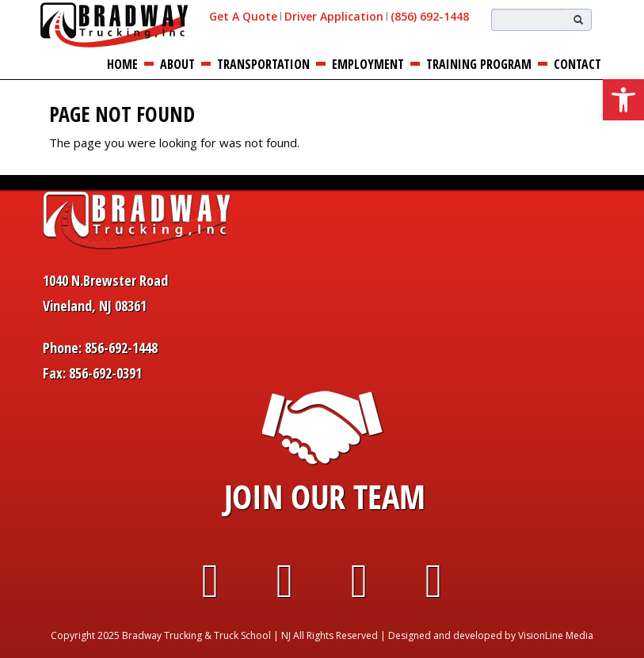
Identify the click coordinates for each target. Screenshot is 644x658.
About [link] (177, 64)
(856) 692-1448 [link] (430, 16)
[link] (623, 100)
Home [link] (122, 64)
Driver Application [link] (334, 16)
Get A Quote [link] (243, 16)
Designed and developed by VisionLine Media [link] (491, 635)
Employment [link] (368, 64)
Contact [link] (577, 64)
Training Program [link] (479, 64)
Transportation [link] (263, 64)
